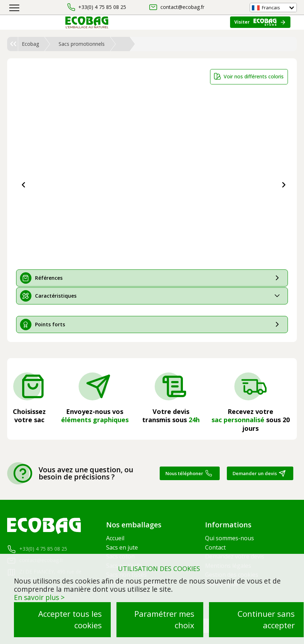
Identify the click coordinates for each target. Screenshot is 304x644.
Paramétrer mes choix (164, 619)
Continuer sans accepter (266, 619)
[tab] (152, 278)
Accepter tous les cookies (70, 619)
